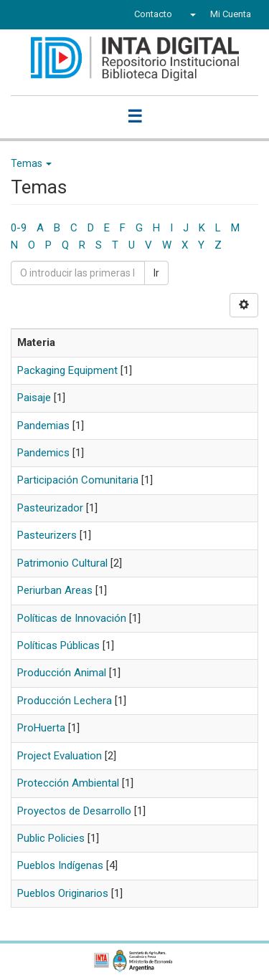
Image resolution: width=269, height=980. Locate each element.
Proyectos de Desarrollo (74, 811)
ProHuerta (41, 728)
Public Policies (51, 838)
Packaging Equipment (67, 370)
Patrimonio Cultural (62, 563)
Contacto (153, 14)
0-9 (19, 228)
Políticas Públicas (58, 645)
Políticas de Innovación (72, 618)
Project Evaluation (60, 756)
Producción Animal (62, 673)
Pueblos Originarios (63, 893)
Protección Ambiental (68, 783)
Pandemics (43, 453)
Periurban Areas (55, 590)
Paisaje (34, 398)
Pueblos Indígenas (60, 865)
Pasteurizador (50, 508)
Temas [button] (31, 163)
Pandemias (43, 426)
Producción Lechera (65, 701)
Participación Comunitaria (78, 480)
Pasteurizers (47, 535)
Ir (156, 273)
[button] (191, 14)
